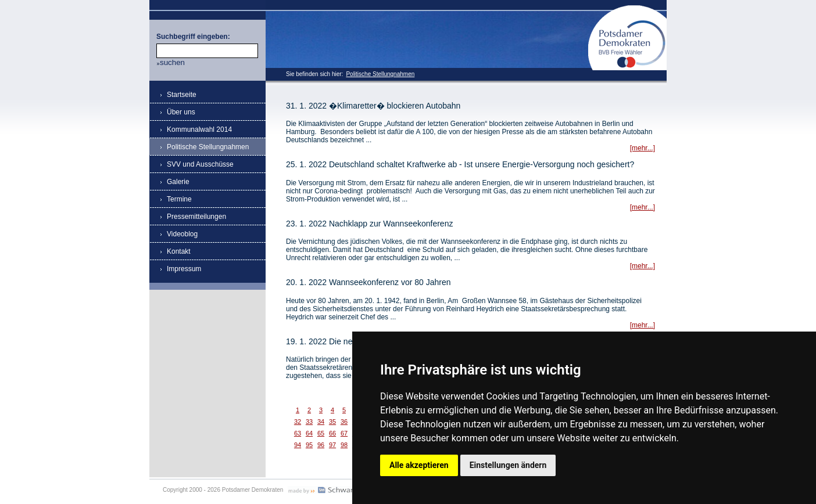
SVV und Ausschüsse (200, 164)
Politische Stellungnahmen (380, 74)
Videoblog (182, 234)
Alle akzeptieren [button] (419, 465)
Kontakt (179, 251)
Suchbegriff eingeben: (193, 37)
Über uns (181, 112)
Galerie (178, 182)
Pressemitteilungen (196, 217)
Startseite (182, 95)
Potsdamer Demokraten (627, 10)
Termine (179, 199)
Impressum (184, 269)
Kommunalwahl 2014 (199, 129)
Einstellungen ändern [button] (508, 465)
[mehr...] (643, 148)
